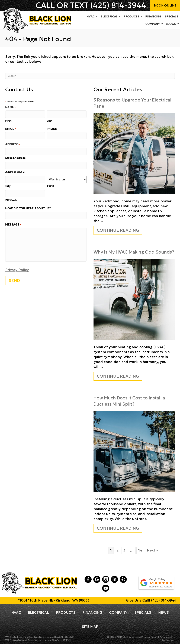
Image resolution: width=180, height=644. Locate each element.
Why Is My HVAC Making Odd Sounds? (134, 252)
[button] (97, 16)
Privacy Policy (17, 268)
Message (13, 222)
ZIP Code (11, 198)
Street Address (15, 157)
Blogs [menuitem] (171, 24)
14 (140, 550)
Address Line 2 (15, 171)
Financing (92, 612)
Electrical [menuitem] (109, 16)
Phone (52, 128)
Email (11, 129)
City (8, 184)
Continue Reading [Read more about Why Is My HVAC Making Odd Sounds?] (118, 377)
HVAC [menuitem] (91, 16)
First (8, 120)
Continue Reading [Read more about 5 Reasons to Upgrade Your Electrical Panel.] (118, 231)
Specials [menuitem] (172, 16)
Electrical (38, 612)
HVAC (16, 612)
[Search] (90, 76)
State (50, 184)
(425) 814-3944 (118, 5)
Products (66, 612)
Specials (143, 612)
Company (118, 612)
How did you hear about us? (28, 207)
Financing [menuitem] (153, 16)
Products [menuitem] (131, 16)
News (163, 612)
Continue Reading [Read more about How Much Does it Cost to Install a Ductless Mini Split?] (118, 529)
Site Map (90, 627)
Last (50, 120)
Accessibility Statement (167, 639)
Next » (152, 550)
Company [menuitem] (153, 24)
